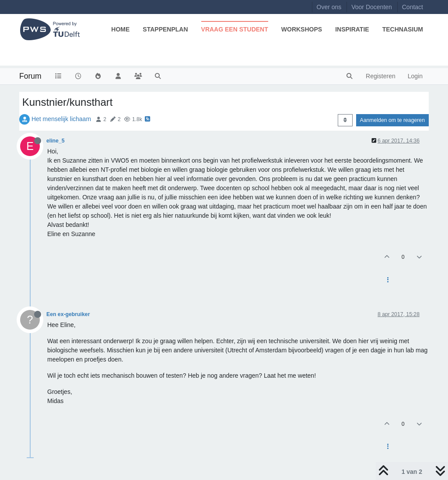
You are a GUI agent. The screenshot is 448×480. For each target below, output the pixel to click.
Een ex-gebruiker (68, 314)
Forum (30, 76)
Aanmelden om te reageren (392, 120)
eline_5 (56, 141)
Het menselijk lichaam (61, 119)
